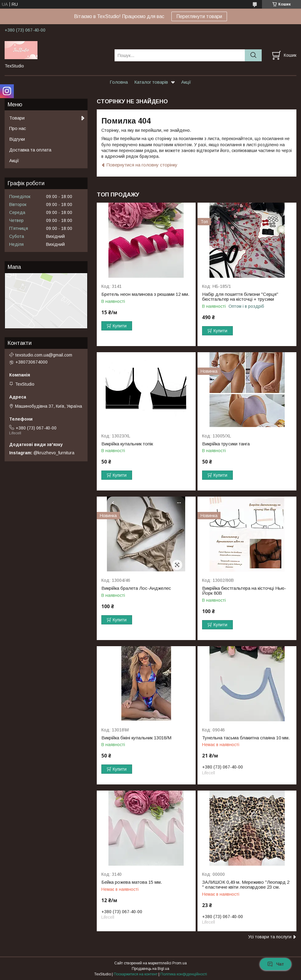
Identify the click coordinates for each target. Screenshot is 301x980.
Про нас (18, 128)
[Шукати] (253, 55)
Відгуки (17, 139)
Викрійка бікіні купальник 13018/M (136, 738)
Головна (119, 82)
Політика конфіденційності (184, 974)
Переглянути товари (199, 16)
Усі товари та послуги (270, 937)
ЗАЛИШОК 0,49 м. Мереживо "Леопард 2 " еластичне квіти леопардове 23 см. (246, 885)
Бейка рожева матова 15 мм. (132, 882)
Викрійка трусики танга (226, 444)
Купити (120, 326)
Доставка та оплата (30, 150)
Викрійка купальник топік (127, 444)
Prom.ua (180, 963)
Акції (186, 82)
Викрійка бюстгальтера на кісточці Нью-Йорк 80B (244, 591)
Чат (276, 964)
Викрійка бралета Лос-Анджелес (136, 588)
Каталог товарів (151, 82)
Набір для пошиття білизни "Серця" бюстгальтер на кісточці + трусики (240, 297)
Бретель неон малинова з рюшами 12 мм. (145, 294)
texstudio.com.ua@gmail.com (44, 355)
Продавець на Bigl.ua (150, 969)
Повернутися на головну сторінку (142, 165)
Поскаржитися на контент (136, 974)
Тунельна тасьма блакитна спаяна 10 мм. (246, 738)
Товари (17, 118)
